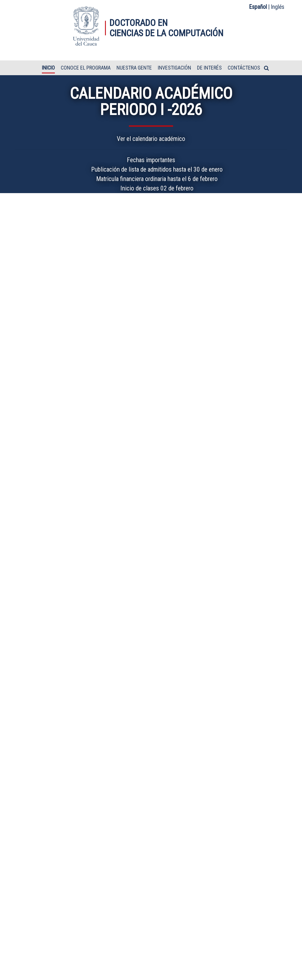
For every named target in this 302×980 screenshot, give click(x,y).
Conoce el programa (86, 68)
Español (258, 7)
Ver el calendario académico (151, 139)
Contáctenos (244, 68)
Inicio (48, 68)
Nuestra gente (134, 68)
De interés (209, 68)
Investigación (174, 68)
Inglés (278, 7)
